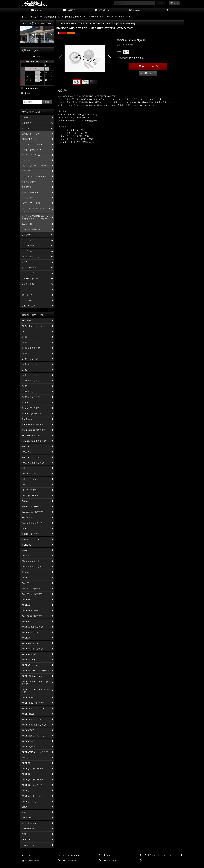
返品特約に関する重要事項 (130, 58)
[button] (167, 11)
